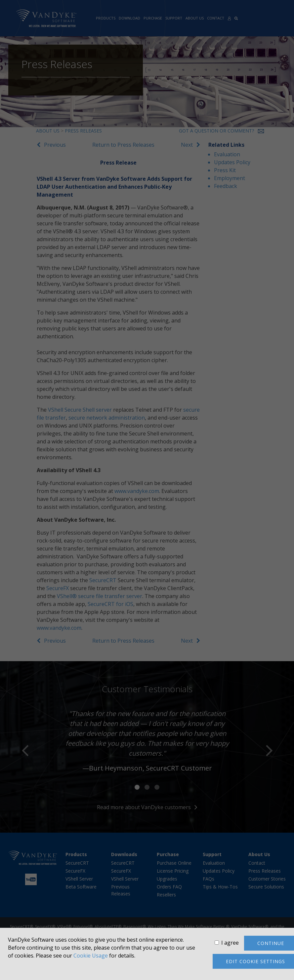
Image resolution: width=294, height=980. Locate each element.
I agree (230, 943)
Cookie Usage (91, 956)
